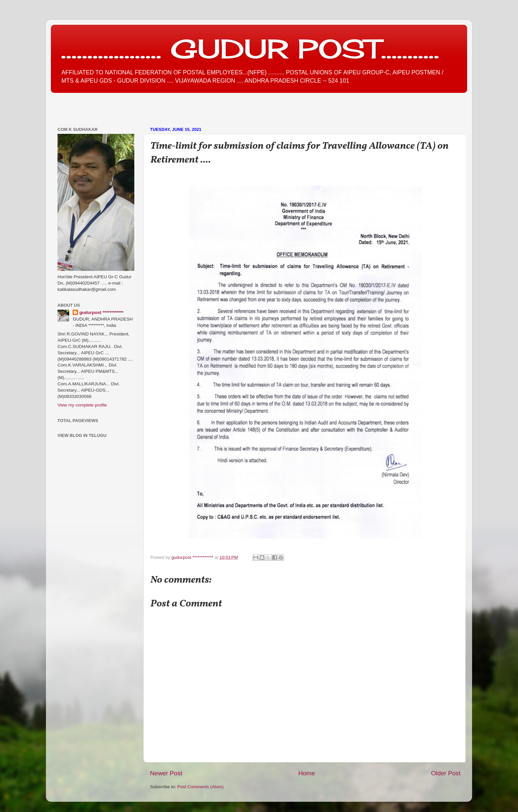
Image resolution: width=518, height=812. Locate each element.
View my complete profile (82, 405)
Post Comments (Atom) (201, 787)
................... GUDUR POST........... (250, 49)
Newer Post (166, 773)
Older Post (446, 773)
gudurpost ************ (193, 557)
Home (307, 773)
